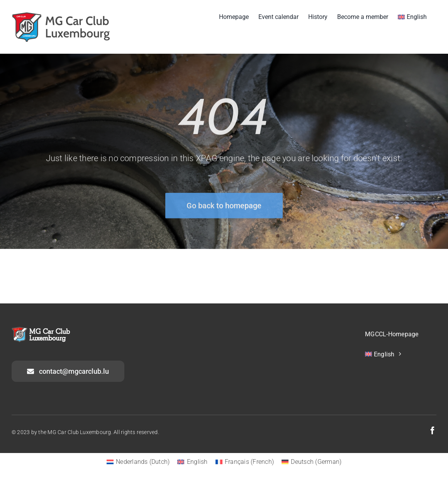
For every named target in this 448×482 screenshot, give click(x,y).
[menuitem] (412, 16)
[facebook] (433, 431)
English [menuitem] (197, 462)
